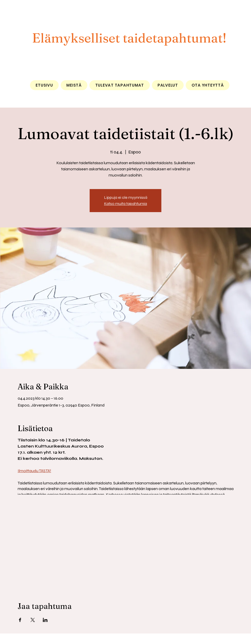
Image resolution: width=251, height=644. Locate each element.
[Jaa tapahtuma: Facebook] (20, 620)
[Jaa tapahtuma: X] (33, 620)
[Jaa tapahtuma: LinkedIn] (45, 620)
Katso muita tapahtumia (126, 204)
